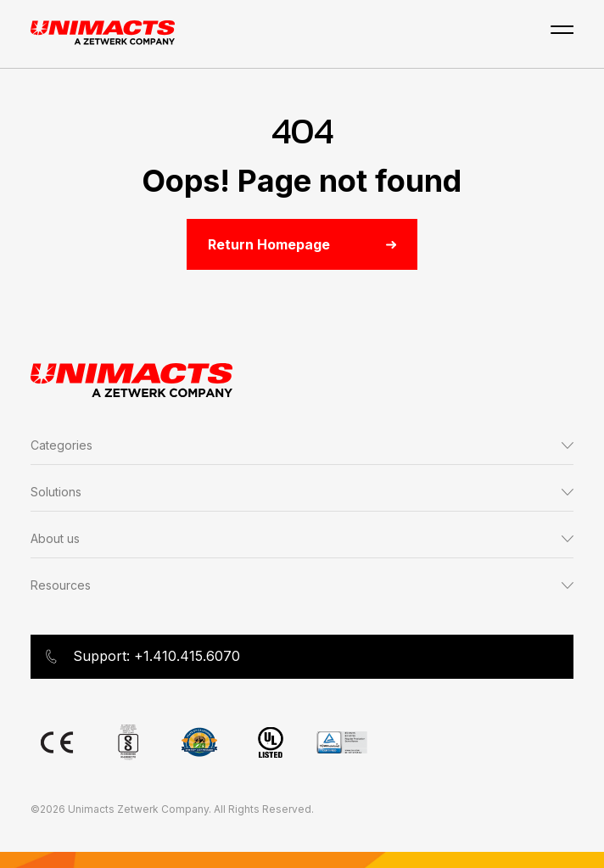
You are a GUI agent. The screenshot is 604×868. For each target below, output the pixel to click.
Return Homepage (302, 244)
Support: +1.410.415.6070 (142, 656)
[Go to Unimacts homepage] (103, 34)
